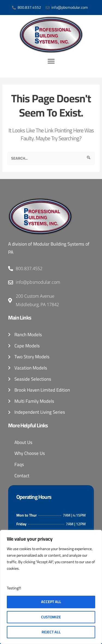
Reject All (51, 632)
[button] (51, 61)
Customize (51, 617)
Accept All (51, 602)
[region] (51, 587)
